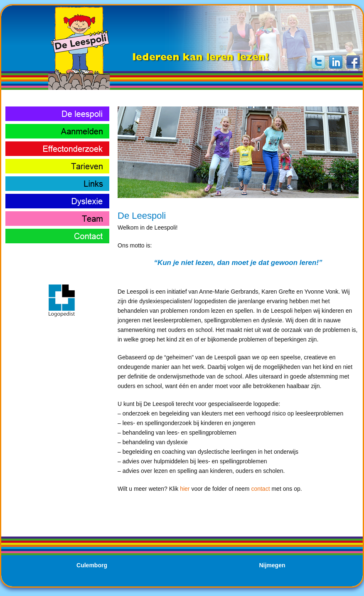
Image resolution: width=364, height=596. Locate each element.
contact (260, 489)
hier (185, 489)
